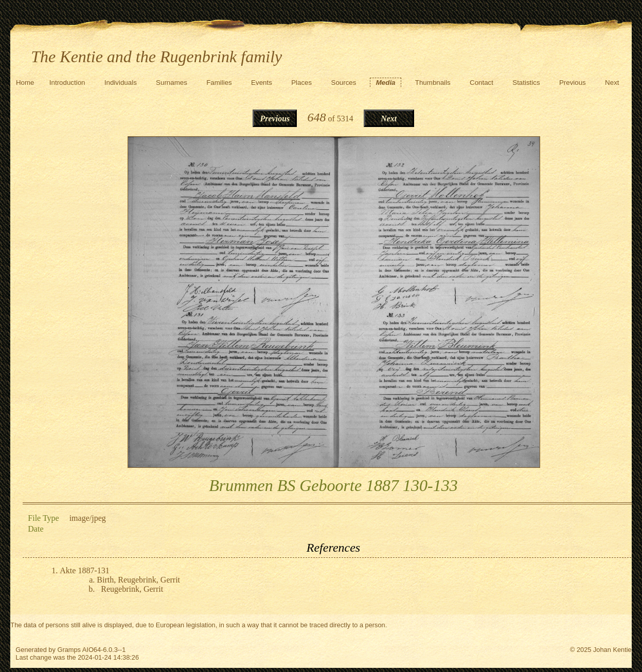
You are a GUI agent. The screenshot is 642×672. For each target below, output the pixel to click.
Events (262, 83)
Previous (573, 83)
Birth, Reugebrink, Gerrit (138, 580)
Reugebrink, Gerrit (132, 589)
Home (25, 83)
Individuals (121, 83)
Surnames (172, 83)
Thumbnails (433, 83)
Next (612, 83)
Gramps (69, 650)
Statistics (526, 83)
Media (386, 83)
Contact (481, 83)
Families (219, 83)
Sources (344, 83)
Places (301, 83)
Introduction (67, 83)
